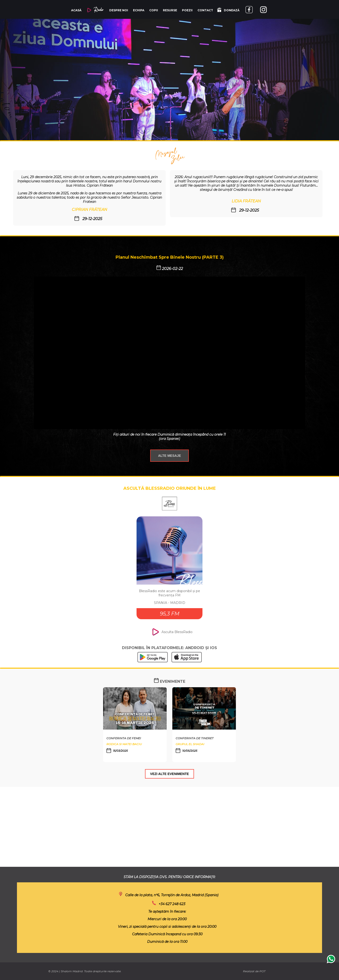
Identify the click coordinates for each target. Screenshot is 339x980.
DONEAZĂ (228, 10)
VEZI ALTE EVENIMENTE (170, 774)
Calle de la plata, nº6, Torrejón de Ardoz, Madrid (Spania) (172, 895)
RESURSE (170, 10)
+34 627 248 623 (172, 904)
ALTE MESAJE (170, 456)
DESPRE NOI (119, 10)
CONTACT (205, 10)
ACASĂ (76, 10)
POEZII (187, 10)
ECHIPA (139, 10)
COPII (154, 10)
